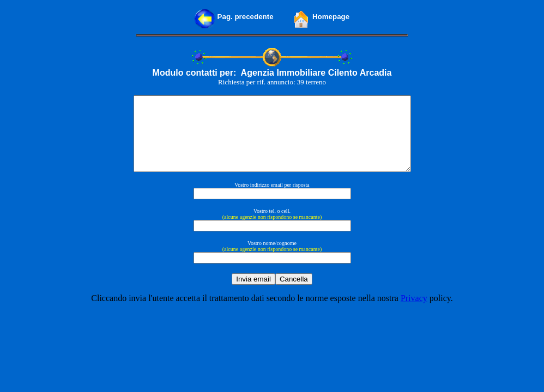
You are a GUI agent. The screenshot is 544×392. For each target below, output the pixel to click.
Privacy (414, 313)
